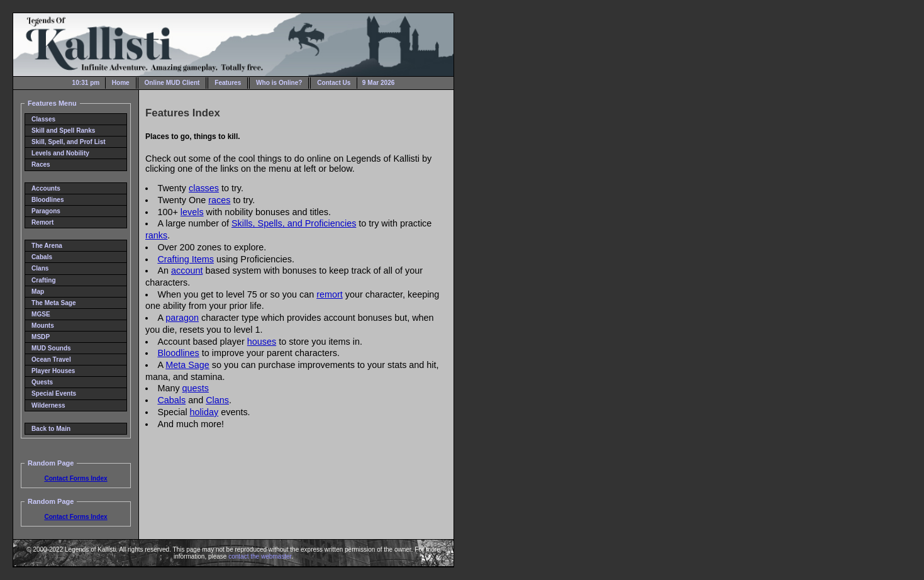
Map (38, 292)
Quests (42, 382)
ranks (156, 235)
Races (41, 165)
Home (121, 83)
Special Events (54, 393)
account (187, 270)
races (219, 200)
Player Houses (53, 371)
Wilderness (48, 405)
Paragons (46, 211)
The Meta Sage (54, 303)
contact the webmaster (260, 556)
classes (204, 188)
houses (262, 342)
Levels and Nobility (60, 153)
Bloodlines (48, 200)
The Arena (47, 246)
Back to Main (51, 429)
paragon (182, 318)
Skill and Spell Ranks (63, 131)
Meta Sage (187, 365)
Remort (42, 222)
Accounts (46, 188)
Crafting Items (186, 259)
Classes (43, 119)
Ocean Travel (51, 360)
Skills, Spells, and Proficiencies (294, 223)
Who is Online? (279, 83)
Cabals (42, 257)
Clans (40, 268)
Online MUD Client (172, 83)
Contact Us (334, 83)
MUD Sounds (51, 348)
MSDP (41, 337)
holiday (204, 412)
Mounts (43, 326)
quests (196, 388)
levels (192, 212)
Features (228, 83)
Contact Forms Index (75, 478)
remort (330, 294)
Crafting (44, 280)
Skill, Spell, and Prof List (69, 142)
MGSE (41, 314)
